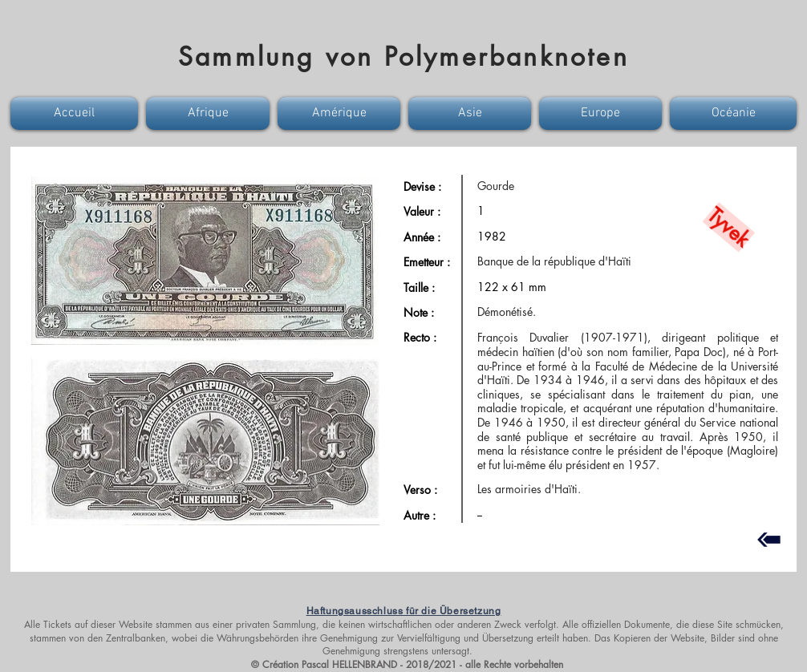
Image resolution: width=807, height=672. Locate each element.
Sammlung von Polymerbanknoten (403, 57)
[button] (76, 113)
